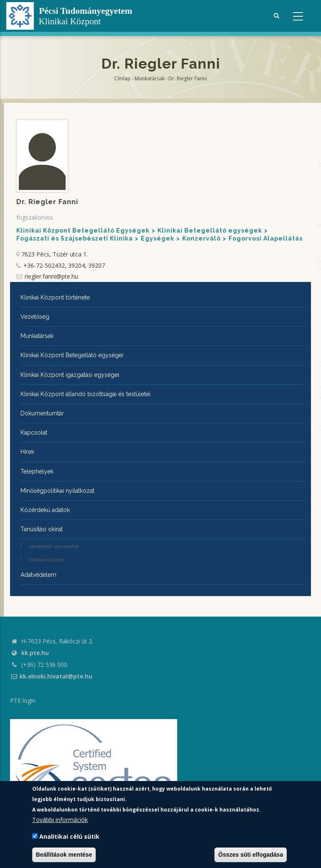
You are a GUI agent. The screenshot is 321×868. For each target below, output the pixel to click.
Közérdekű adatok (45, 510)
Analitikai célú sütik (69, 836)
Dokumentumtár (42, 413)
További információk (60, 820)
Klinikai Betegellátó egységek (210, 230)
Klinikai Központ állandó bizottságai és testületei (85, 394)
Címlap (122, 78)
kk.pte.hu (35, 653)
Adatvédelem (38, 575)
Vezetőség (35, 317)
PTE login (23, 700)
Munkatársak (150, 78)
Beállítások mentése (64, 855)
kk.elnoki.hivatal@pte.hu (51, 676)
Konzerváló (201, 238)
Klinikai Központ (46, 560)
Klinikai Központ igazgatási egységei (70, 375)
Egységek (158, 238)
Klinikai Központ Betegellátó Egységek (83, 230)
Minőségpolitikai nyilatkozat (57, 491)
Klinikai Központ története (55, 297)
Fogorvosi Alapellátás (266, 238)
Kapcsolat (34, 433)
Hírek (27, 452)
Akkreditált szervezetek (54, 547)
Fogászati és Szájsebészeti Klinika (75, 238)
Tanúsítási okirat (42, 529)
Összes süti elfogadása (251, 855)
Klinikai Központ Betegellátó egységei (72, 355)
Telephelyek (37, 471)
